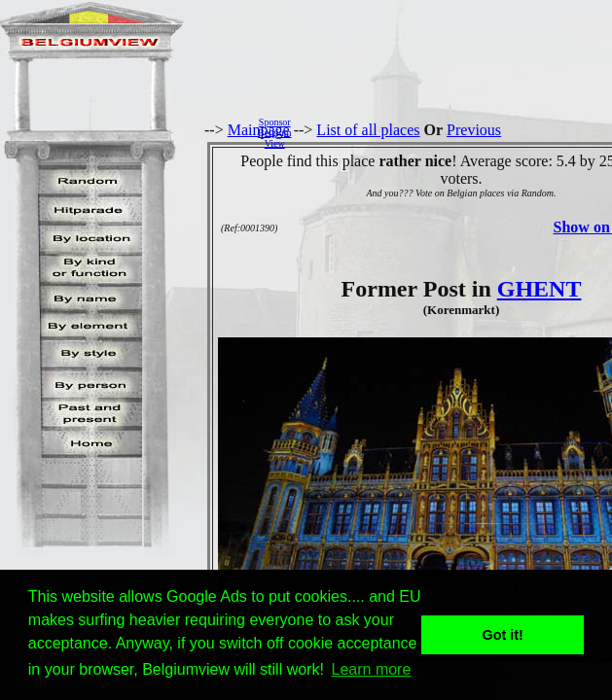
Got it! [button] (503, 635)
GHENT (540, 289)
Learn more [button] (372, 669)
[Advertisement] (457, 132)
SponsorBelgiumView (274, 133)
